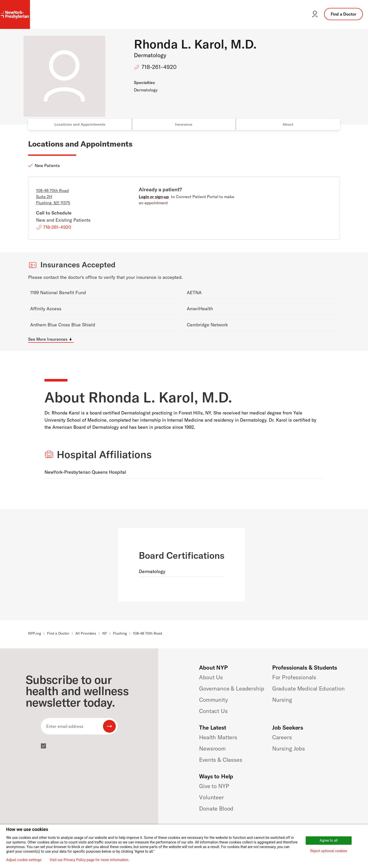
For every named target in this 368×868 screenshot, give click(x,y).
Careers (282, 737)
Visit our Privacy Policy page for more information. (89, 860)
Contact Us (213, 711)
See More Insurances (48, 339)
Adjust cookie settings (24, 860)
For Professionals (294, 677)
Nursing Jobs (289, 748)
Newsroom (212, 748)
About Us (211, 677)
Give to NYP (214, 786)
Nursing (282, 700)
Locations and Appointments (80, 124)
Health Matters (218, 737)
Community (214, 700)
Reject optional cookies (329, 851)
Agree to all (329, 840)
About (288, 124)
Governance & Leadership (232, 688)
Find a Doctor (343, 14)
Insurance (184, 124)
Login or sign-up (154, 197)
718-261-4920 (159, 67)
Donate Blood (216, 808)
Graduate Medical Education (308, 688)
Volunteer (211, 797)
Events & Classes (221, 760)
